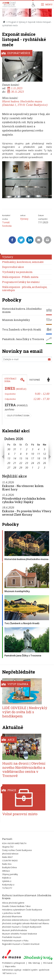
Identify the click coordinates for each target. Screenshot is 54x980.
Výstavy (22, 22)
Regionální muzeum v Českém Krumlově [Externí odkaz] (21, 944)
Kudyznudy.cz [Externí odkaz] (8, 885)
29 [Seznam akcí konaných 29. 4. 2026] (21, 468)
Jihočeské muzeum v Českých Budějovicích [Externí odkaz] (22, 927)
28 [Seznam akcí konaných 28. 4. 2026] (15, 468)
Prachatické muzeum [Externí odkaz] (12, 937)
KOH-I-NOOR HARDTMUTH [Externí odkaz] (14, 843)
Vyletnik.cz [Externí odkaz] (7, 881)
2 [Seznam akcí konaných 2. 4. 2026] (27, 449)
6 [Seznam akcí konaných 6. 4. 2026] (9, 454)
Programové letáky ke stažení (21, 282)
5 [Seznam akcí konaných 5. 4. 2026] (44, 449)
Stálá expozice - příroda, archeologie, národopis (25, 289)
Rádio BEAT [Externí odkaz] (7, 857)
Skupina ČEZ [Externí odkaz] (8, 847)
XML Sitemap (34, 963)
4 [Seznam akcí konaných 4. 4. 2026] (39, 449)
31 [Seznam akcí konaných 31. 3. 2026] (15, 449)
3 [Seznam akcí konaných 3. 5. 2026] (44, 468)
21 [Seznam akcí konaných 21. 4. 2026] (15, 463)
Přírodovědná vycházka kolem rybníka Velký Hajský (24, 500)
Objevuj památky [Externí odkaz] (10, 874)
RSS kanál (48, 963)
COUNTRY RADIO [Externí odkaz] (10, 861)
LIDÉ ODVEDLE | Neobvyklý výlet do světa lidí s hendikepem (25, 712)
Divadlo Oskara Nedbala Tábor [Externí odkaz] (16, 906)
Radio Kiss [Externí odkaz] (7, 864)
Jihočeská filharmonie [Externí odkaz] (12, 916)
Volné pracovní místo (20, 814)
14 (15, 458)
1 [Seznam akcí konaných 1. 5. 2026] (33, 468)
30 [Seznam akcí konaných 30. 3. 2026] (9, 449)
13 (9, 458)
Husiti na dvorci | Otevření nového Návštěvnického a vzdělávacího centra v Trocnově (24, 770)
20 (9, 463)
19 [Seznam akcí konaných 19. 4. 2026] (44, 458)
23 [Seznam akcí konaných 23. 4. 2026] (27, 463)
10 (33, 454)
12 (44, 454)
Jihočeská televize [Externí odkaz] (10, 854)
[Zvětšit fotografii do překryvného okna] (27, 197)
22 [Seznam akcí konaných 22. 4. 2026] (21, 463)
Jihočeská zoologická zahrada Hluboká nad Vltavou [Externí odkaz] (26, 923)
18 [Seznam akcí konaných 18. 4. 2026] (39, 458)
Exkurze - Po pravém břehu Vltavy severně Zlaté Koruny (27, 513)
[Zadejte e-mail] (27, 359)
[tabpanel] (27, 405)
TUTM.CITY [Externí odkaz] (7, 888)
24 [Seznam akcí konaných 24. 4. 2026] (33, 463)
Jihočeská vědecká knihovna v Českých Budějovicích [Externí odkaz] (26, 920)
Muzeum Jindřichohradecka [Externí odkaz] (15, 930)
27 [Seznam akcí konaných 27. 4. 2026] (9, 468)
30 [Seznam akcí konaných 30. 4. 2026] (27, 468)
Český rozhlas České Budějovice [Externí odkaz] (17, 850)
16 (27, 458)
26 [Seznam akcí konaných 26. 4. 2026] (44, 463)
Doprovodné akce (13, 267)
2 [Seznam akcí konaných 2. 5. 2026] (39, 468)
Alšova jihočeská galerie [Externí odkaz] (13, 903)
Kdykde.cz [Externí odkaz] (7, 878)
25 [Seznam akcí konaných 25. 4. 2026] (39, 463)
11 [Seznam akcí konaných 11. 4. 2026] (39, 454)
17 (33, 458)
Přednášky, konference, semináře (23, 262)
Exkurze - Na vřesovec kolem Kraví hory (23, 488)
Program (12, 22)
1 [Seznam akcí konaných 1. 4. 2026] (21, 449)
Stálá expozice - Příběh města (20, 277)
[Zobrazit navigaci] (47, 4)
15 (21, 458)
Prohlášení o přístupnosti (14, 963)
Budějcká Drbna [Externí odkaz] (9, 867)
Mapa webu (10, 966)
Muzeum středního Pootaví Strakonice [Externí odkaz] (20, 934)
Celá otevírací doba (18, 415)
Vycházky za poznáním (17, 272)
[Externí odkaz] (11, 955)
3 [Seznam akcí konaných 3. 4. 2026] (33, 449)
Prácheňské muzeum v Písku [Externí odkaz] (15, 941)
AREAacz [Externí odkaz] (6, 871)
